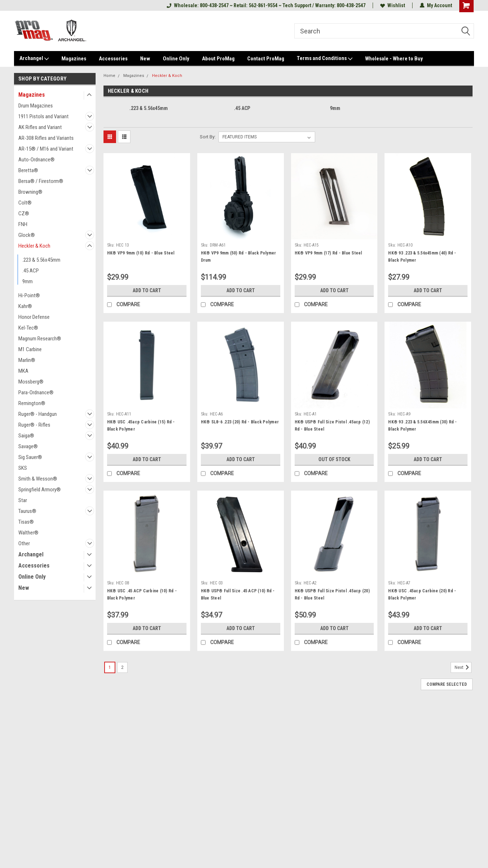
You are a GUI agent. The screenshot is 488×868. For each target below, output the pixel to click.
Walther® (28, 533)
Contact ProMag (266, 59)
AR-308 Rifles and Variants (46, 138)
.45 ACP (31, 271)
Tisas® (26, 522)
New (145, 59)
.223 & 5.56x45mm (41, 260)
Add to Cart (147, 290)
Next (463, 667)
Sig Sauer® (30, 457)
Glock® (27, 235)
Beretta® (28, 170)
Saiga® (26, 436)
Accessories (113, 59)
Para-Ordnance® (36, 392)
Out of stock (334, 459)
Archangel (34, 59)
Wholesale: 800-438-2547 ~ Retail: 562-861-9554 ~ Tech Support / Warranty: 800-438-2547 (266, 5)
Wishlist (393, 5)
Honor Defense (34, 317)
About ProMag (218, 59)
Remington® (32, 403)
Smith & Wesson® (38, 479)
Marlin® (27, 360)
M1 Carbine (30, 349)
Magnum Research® (40, 339)
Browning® (30, 192)
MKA (23, 371)
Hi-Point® (29, 295)
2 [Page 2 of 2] (122, 667)
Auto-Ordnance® (36, 160)
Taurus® (27, 511)
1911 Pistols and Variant (43, 116)
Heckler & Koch (34, 246)
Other (24, 543)
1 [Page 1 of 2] (110, 667)
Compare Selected (447, 684)
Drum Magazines (36, 106)
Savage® (28, 446)
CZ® (24, 213)
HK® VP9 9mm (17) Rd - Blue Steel (328, 253)
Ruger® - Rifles (34, 425)
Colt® (25, 203)
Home (109, 76)
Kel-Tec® (28, 328)
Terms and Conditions (325, 59)
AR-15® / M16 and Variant (46, 149)
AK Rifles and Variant (40, 127)
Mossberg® (31, 382)
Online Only (176, 59)
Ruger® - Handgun (38, 414)
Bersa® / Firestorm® (41, 181)
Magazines (74, 59)
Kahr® (25, 306)
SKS (23, 468)
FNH (23, 224)
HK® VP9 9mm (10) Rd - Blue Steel (141, 253)
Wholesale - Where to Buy (394, 59)
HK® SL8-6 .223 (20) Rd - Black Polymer (240, 422)
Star (23, 500)
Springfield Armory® (40, 490)
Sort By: (208, 137)
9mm (27, 281)
